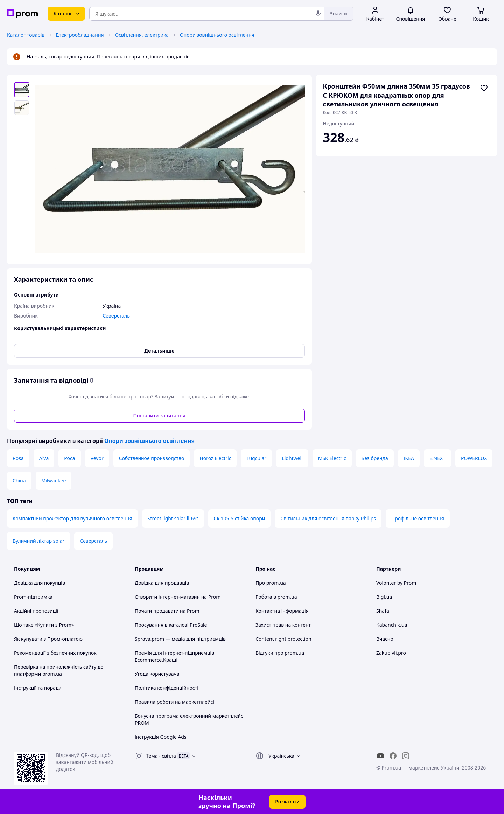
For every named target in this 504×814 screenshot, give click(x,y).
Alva (44, 458)
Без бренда (375, 458)
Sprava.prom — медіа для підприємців (180, 639)
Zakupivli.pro (391, 653)
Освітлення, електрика (142, 35)
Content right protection (283, 639)
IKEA (409, 458)
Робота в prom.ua (276, 597)
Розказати (287, 802)
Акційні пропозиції (36, 611)
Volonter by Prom (396, 583)
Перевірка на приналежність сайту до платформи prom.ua (59, 670)
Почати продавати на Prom (167, 611)
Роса (69, 458)
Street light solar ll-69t (173, 518)
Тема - (161, 756)
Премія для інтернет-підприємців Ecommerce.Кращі (174, 656)
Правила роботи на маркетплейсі (174, 702)
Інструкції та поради (38, 688)
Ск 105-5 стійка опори (240, 518)
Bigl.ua (384, 597)
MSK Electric (332, 458)
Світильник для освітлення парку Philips (328, 518)
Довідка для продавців (162, 583)
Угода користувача (157, 674)
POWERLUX (474, 458)
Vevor (97, 458)
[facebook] (393, 756)
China (19, 481)
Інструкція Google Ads (161, 737)
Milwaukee (54, 481)
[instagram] (406, 756)
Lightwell (292, 458)
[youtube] (380, 756)
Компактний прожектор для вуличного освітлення (72, 518)
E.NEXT (437, 458)
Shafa (383, 611)
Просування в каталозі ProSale (171, 625)
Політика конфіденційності (167, 688)
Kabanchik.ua (392, 625)
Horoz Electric (215, 458)
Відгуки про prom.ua (280, 653)
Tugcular (256, 458)
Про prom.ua (271, 583)
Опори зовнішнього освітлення (217, 35)
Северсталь (93, 541)
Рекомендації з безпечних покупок (55, 653)
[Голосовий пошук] (318, 14)
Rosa (18, 458)
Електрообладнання (80, 35)
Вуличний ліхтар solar (38, 541)
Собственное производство (152, 458)
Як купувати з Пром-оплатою (48, 639)
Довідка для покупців (40, 583)
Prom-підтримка (33, 597)
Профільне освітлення (418, 518)
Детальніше (159, 351)
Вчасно (385, 639)
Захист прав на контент (283, 625)
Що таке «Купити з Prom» (44, 625)
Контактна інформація (282, 611)
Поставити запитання (159, 415)
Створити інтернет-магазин (167, 597)
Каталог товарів (26, 35)
